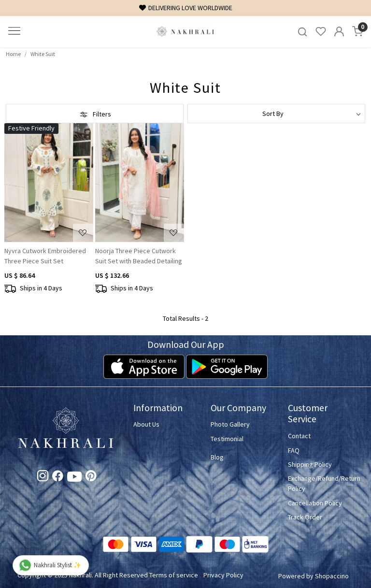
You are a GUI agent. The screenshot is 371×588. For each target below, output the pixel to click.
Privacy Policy (223, 575)
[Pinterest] (91, 477)
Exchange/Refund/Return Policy (321, 483)
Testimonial (227, 439)
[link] (302, 32)
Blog (217, 457)
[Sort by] (276, 114)
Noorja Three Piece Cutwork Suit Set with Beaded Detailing (139, 256)
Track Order (305, 517)
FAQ (294, 450)
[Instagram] (43, 477)
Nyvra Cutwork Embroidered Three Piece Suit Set (45, 256)
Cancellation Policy (315, 503)
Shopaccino (332, 576)
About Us (146, 424)
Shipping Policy (310, 464)
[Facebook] (58, 477)
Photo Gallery (230, 424)
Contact (299, 436)
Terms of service (174, 575)
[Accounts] (339, 31)
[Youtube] (74, 479)
